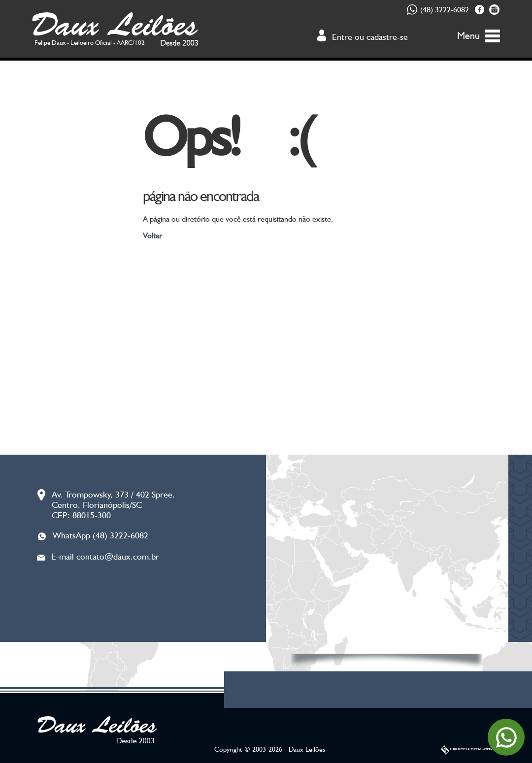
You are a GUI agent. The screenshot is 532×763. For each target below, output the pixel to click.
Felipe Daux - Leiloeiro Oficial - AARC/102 (90, 43)
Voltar (152, 236)
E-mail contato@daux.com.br (105, 556)
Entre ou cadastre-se (370, 37)
